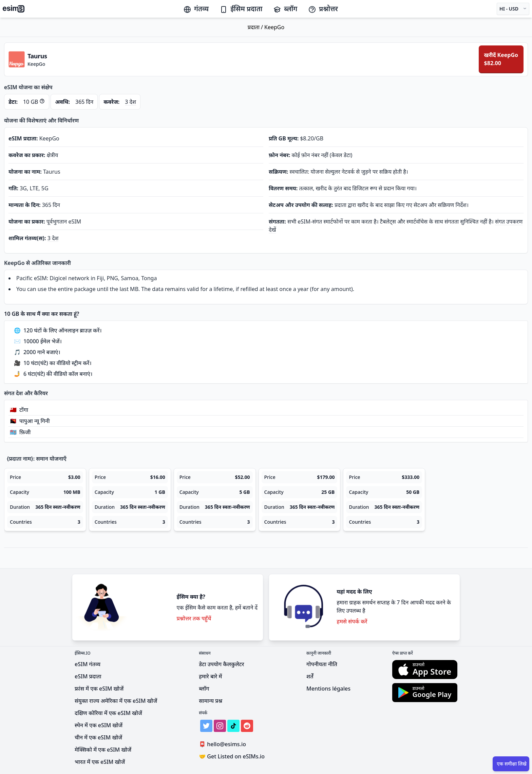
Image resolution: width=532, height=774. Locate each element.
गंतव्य (196, 9)
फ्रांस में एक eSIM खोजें (99, 689)
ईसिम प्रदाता (241, 9)
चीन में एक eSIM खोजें (98, 737)
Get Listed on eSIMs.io (232, 756)
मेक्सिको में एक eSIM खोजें (103, 750)
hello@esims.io (224, 744)
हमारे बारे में (210, 676)
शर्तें (310, 676)
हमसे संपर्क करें (352, 621)
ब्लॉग (285, 9)
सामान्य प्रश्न (211, 701)
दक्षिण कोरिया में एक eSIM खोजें (108, 713)
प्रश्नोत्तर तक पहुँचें (194, 618)
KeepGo (274, 27)
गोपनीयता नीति (322, 664)
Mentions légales (328, 689)
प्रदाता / (256, 27)
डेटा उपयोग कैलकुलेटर (221, 664)
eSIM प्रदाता (88, 676)
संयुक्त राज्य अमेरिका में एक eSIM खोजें (116, 701)
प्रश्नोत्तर (323, 9)
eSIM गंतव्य (88, 664)
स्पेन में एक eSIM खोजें (99, 725)
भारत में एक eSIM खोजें (100, 762)
